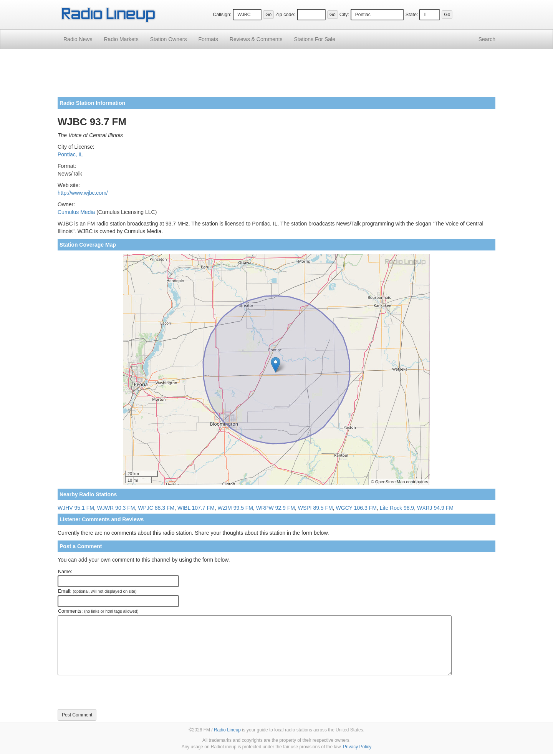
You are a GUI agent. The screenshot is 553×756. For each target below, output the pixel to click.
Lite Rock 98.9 (397, 508)
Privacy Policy (357, 747)
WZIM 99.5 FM (235, 508)
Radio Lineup (227, 730)
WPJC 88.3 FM (156, 508)
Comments (256, 39)
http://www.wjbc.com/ (83, 193)
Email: (97, 591)
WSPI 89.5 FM (315, 508)
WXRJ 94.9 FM (435, 508)
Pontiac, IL (70, 154)
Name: (65, 572)
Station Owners (169, 39)
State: (412, 15)
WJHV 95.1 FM (76, 508)
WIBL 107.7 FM (196, 508)
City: (344, 15)
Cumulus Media (76, 212)
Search (487, 39)
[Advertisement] (276, 76)
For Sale (315, 39)
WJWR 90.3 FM (116, 508)
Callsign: (222, 15)
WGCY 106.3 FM (356, 508)
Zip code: (285, 15)
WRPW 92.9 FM (276, 508)
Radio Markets (121, 39)
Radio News (78, 39)
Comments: (98, 611)
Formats (208, 39)
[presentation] (116, 692)
